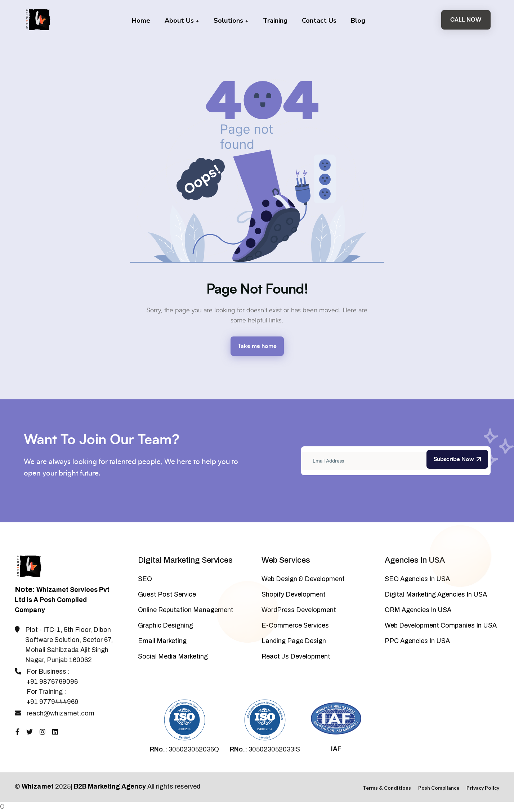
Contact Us (319, 21)
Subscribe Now (457, 459)
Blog (358, 21)
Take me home (257, 346)
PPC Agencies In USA (417, 641)
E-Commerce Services (295, 625)
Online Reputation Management (186, 610)
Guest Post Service (167, 594)
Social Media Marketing (173, 656)
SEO (145, 579)
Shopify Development (294, 594)
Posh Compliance (439, 788)
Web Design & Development (303, 579)
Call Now (466, 20)
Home (141, 21)
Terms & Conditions (387, 788)
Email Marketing (162, 641)
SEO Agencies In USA (417, 579)
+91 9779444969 (53, 702)
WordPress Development (299, 610)
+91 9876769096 (52, 682)
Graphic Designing (166, 625)
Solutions (231, 21)
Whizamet (38, 786)
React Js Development (296, 656)
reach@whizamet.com (61, 713)
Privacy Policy (483, 788)
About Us (182, 21)
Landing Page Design (294, 641)
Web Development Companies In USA (441, 625)
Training (275, 21)
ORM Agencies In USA (418, 610)
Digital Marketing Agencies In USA (436, 594)
